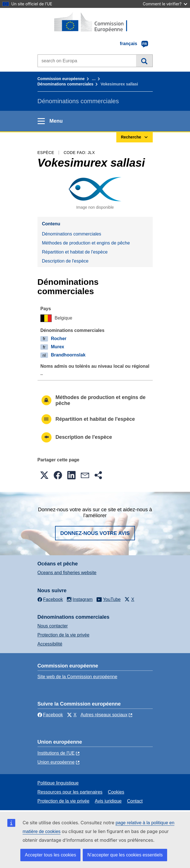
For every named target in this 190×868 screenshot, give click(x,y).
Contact (135, 801)
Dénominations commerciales (65, 84)
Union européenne (56, 762)
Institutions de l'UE (56, 753)
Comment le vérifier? (165, 4)
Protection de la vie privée (64, 635)
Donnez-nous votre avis (95, 533)
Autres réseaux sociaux (104, 715)
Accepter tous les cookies (50, 855)
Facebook (50, 715)
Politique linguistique (58, 783)
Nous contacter (53, 626)
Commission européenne (61, 79)
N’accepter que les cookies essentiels (125, 855)
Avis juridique (108, 801)
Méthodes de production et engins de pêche (86, 243)
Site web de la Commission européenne (77, 677)
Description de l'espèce (65, 261)
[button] (44, 475)
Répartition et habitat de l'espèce (75, 252)
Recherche (144, 61)
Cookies (116, 792)
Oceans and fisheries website (67, 573)
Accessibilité (50, 644)
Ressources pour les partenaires (70, 792)
